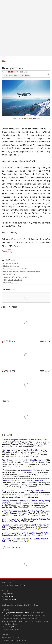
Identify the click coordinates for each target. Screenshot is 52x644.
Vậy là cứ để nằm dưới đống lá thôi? (16, 277)
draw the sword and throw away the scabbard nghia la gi (26, 512)
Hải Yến (5, 470)
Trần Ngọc (6, 450)
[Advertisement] (26, 28)
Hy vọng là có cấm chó (11, 263)
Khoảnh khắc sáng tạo (11, 266)
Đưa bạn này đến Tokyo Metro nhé (15, 269)
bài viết (11, 594)
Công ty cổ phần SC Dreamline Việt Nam (16, 613)
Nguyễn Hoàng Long (10, 525)
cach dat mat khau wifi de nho (37, 533)
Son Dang (5, 501)
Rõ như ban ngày (9, 275)
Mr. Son (22, 585)
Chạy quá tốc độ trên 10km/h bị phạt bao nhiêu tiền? (22, 272)
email (14, 599)
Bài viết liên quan (9, 260)
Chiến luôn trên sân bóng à (13, 280)
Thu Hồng (6, 480)
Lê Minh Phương (8, 440)
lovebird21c (7, 519)
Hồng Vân (6, 491)
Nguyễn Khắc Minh (9, 539)
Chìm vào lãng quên (10, 283)
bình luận (11, 597)
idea (4, 61)
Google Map (12, 627)
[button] (48, 74)
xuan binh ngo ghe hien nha (34, 450)
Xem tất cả (45, 341)
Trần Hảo (5, 460)
